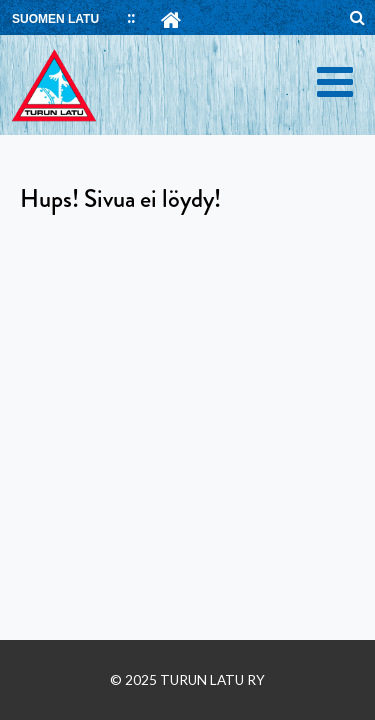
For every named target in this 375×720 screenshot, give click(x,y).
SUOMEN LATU (55, 19)
